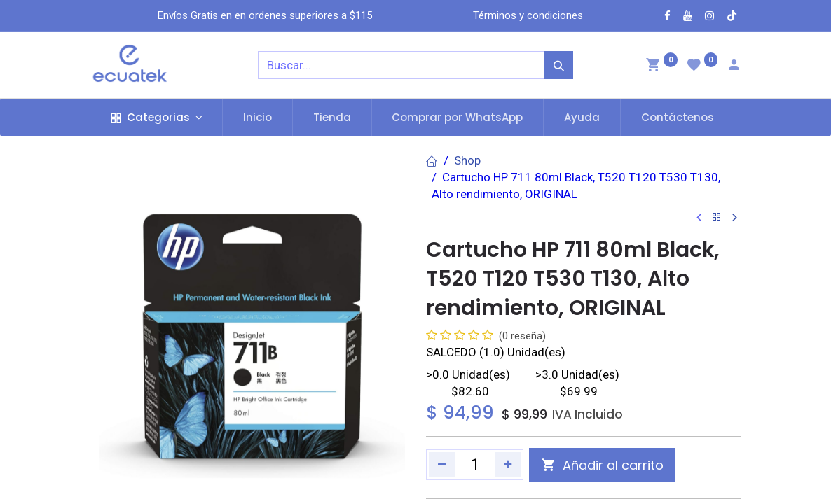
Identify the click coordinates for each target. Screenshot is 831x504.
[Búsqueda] (559, 65)
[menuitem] (257, 117)
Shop (467, 160)
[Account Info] (734, 66)
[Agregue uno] (508, 465)
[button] (602, 465)
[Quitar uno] (442, 465)
